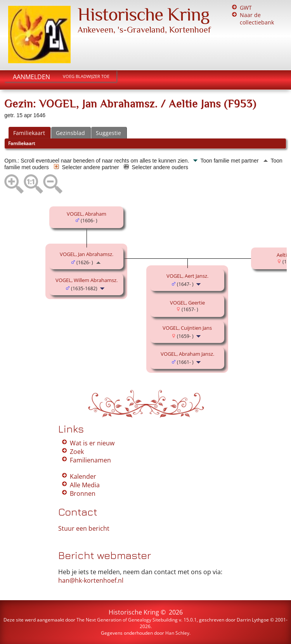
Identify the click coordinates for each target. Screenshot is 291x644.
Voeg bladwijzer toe (86, 76)
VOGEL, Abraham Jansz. (187, 354)
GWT (246, 8)
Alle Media (85, 485)
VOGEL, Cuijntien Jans (187, 328)
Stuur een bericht (84, 528)
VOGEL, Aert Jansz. (187, 276)
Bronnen (83, 493)
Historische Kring (144, 14)
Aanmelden (31, 77)
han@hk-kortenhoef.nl (91, 580)
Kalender (83, 476)
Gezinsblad (70, 133)
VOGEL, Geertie (187, 303)
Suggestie (108, 133)
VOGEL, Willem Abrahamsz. (87, 280)
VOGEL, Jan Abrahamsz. (87, 254)
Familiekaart (29, 133)
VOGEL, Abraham (87, 214)
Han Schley (177, 633)
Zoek (77, 452)
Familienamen (90, 460)
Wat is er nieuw (92, 443)
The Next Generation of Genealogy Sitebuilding (127, 620)
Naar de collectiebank (257, 19)
